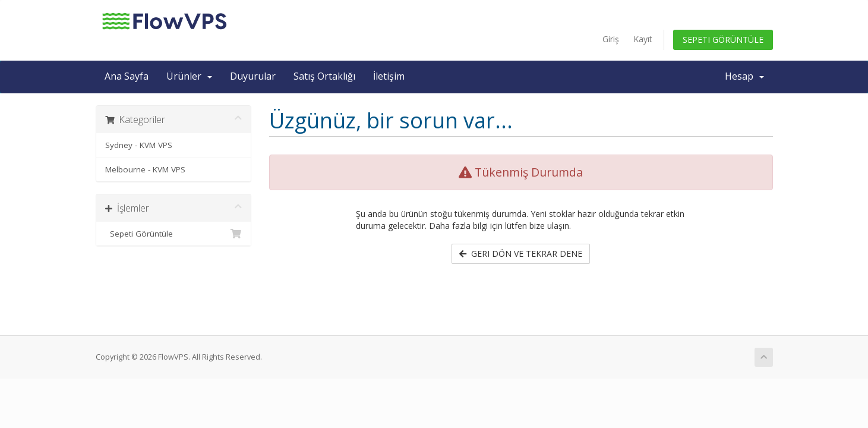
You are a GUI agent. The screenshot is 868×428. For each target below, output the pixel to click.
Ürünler (189, 76)
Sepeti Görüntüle (723, 40)
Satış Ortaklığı (324, 76)
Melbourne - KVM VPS (145, 169)
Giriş (611, 39)
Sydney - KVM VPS (139, 145)
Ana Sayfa (127, 76)
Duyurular (253, 76)
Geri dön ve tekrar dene (521, 254)
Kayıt (643, 39)
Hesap (744, 76)
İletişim (389, 76)
